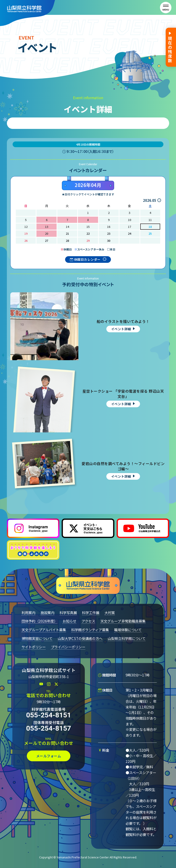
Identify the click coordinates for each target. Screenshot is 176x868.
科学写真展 (68, 612)
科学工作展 (91, 612)
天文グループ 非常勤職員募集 (123, 621)
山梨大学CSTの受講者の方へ (80, 638)
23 (109, 233)
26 (26, 241)
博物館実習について (37, 638)
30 (109, 241)
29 (88, 241)
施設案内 (47, 612)
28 (67, 241)
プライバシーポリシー (68, 647)
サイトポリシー (34, 647)
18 (150, 227)
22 (88, 233)
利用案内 (28, 612)
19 (26, 233)
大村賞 (110, 612)
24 (129, 233)
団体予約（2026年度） (39, 621)
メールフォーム (49, 756)
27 (47, 241)
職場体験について (128, 630)
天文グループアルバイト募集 (44, 630)
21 (67, 233)
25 (150, 233)
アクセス (88, 621)
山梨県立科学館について (127, 638)
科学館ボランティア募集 (90, 630)
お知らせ (69, 621)
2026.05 (150, 200)
